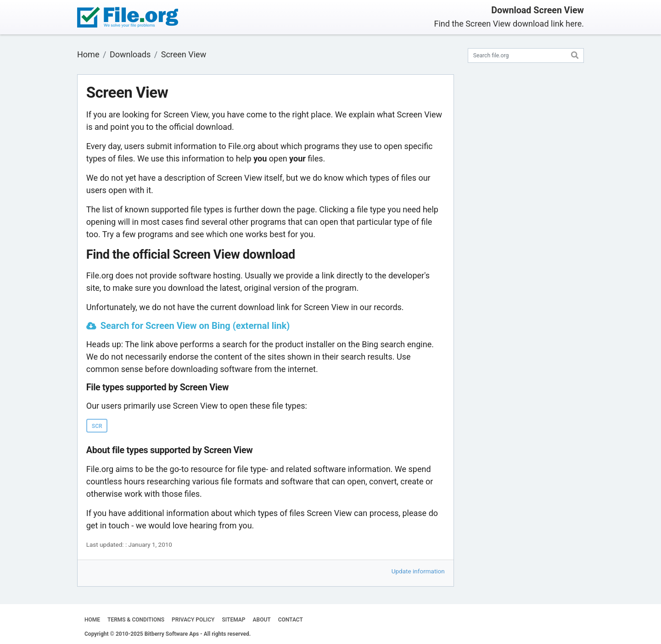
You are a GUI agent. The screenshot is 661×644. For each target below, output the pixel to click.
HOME (92, 620)
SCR (97, 426)
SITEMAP (233, 620)
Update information (418, 571)
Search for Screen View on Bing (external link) (195, 326)
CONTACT (291, 620)
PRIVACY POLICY (193, 620)
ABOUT (262, 620)
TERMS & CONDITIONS (136, 620)
